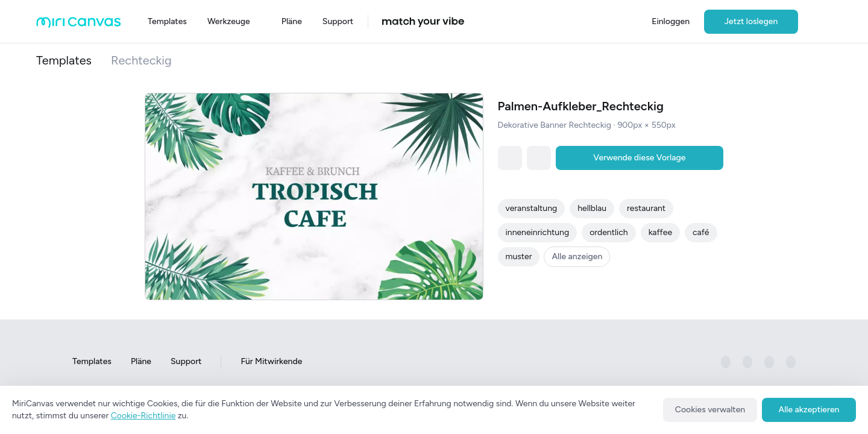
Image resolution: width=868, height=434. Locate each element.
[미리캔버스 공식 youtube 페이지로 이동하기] (791, 362)
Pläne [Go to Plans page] (141, 362)
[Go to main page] (79, 25)
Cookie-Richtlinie (143, 416)
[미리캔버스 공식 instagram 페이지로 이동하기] (747, 362)
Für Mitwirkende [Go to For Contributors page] (271, 362)
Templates (64, 60)
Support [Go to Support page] (186, 362)
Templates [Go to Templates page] (92, 362)
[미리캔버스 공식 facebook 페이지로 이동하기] (726, 362)
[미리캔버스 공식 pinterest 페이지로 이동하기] (769, 362)
